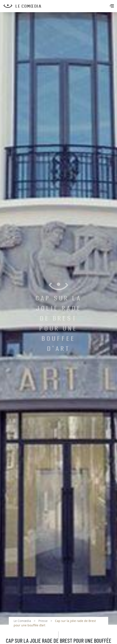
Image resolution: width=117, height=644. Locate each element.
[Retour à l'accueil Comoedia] (60, 6)
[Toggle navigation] (112, 6)
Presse (43, 621)
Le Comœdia (22, 621)
